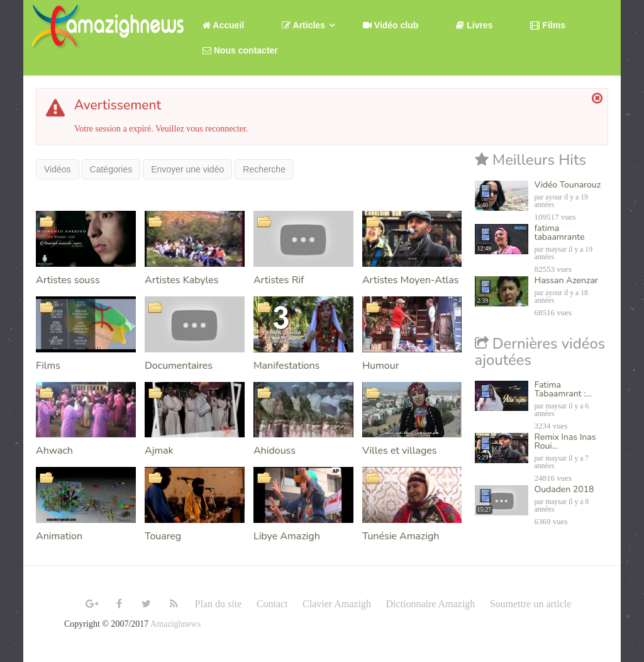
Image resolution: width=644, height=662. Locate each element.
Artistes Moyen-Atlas (410, 280)
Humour (380, 366)
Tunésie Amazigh (401, 536)
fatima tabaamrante (560, 233)
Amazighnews (175, 624)
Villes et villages (400, 451)
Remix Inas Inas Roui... (565, 441)
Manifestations (286, 366)
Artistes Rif (279, 280)
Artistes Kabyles (181, 280)
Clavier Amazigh (337, 604)
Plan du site (219, 604)
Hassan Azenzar (566, 280)
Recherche (264, 169)
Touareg (163, 536)
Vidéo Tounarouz (568, 185)
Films (48, 366)
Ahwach (54, 451)
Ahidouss (275, 451)
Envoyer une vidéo (187, 169)
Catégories (111, 169)
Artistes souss (68, 280)
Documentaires (179, 366)
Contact (272, 604)
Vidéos (58, 169)
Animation (59, 536)
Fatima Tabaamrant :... (563, 389)
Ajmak (159, 451)
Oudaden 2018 (564, 489)
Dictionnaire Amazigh (430, 604)
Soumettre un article (531, 604)
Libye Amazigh (287, 536)
